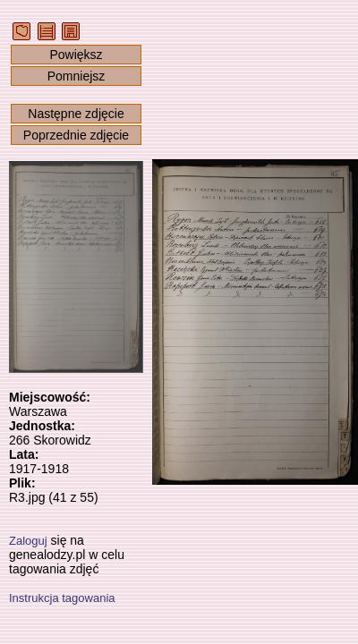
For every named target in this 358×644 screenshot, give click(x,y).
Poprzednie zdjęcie (76, 135)
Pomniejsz (77, 76)
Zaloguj (28, 541)
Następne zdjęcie (76, 114)
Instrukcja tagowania (62, 598)
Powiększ (76, 55)
